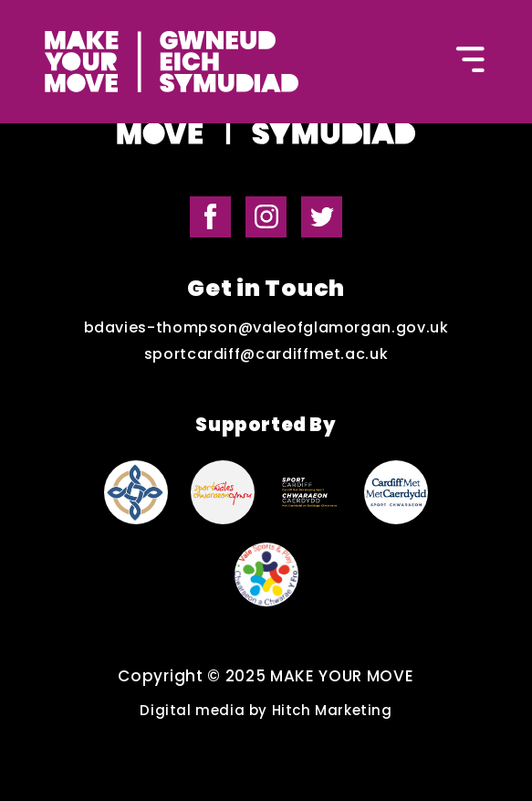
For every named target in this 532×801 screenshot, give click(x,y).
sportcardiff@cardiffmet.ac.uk (266, 354)
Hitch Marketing (332, 710)
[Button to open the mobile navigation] (471, 62)
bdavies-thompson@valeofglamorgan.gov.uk (266, 328)
